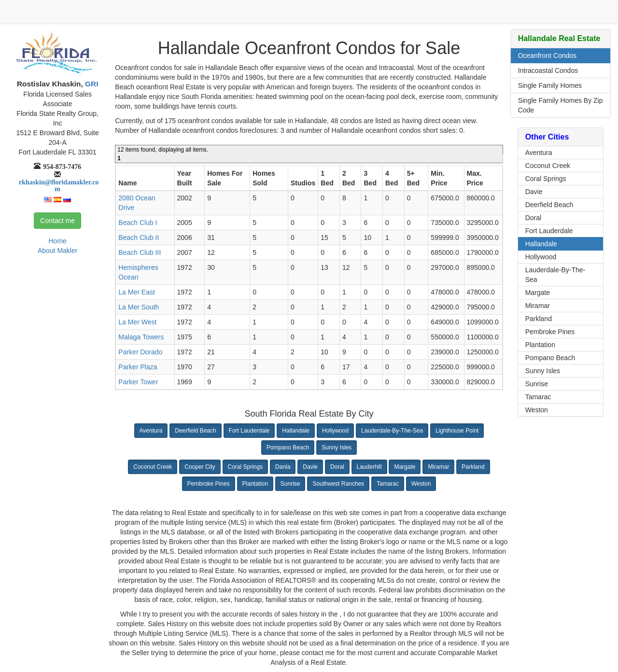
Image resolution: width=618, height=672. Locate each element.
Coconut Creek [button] (153, 467)
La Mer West (137, 322)
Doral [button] (337, 467)
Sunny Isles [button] (337, 448)
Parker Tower (138, 382)
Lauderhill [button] (369, 467)
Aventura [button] (151, 431)
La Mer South (139, 307)
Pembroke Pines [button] (209, 484)
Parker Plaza (138, 367)
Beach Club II (139, 238)
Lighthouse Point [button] (457, 431)
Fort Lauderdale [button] (249, 431)
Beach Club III (140, 252)
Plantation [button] (255, 484)
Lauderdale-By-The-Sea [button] (392, 431)
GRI (91, 84)
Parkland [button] (473, 467)
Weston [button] (421, 484)
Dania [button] (283, 467)
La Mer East (136, 292)
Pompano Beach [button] (288, 448)
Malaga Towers (141, 337)
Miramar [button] (438, 467)
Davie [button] (310, 467)
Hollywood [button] (335, 431)
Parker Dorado (140, 352)
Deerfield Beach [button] (195, 431)
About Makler (57, 251)
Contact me (57, 221)
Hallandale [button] (296, 431)
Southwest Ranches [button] (338, 484)
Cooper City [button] (200, 467)
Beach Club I (138, 223)
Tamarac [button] (388, 484)
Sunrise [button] (290, 484)
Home (57, 241)
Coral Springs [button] (246, 467)
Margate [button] (405, 467)
